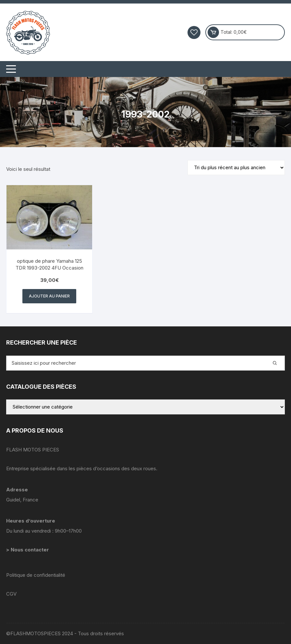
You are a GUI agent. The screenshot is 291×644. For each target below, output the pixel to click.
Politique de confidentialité (36, 575)
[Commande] (236, 168)
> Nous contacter (28, 550)
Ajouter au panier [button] (49, 296)
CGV (11, 594)
